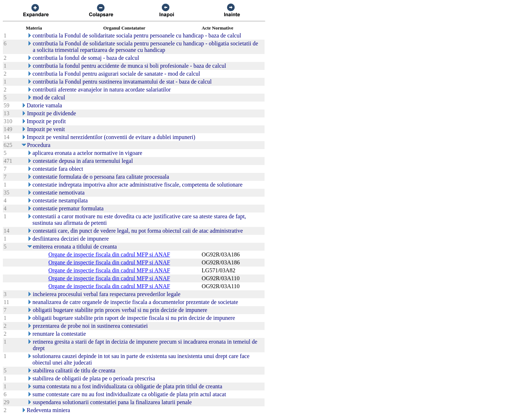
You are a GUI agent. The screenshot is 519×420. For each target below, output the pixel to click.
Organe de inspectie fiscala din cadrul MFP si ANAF (109, 254)
